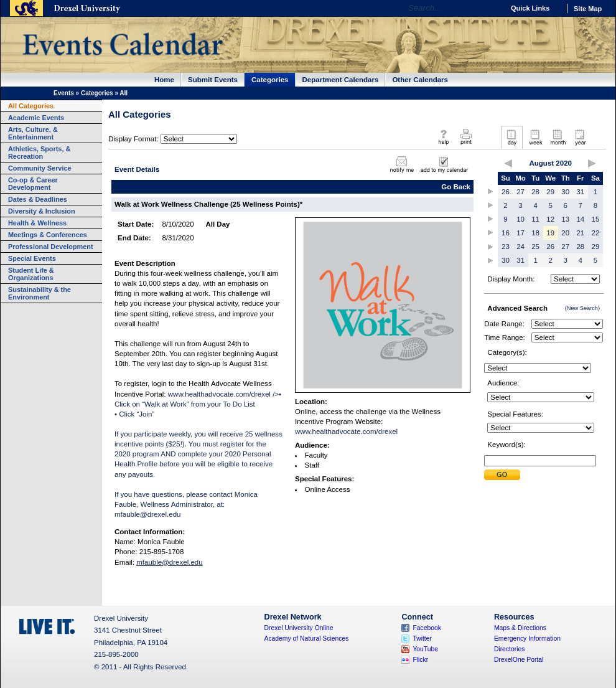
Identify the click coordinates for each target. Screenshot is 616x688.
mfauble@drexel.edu (147, 514)
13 (565, 219)
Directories (510, 649)
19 (550, 233)
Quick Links (530, 8)
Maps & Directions (520, 628)
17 (520, 233)
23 (506, 247)
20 (565, 233)
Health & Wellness (37, 223)
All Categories (31, 106)
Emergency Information (527, 639)
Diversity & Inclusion (42, 211)
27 (520, 192)
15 (596, 219)
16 (506, 233)
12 (550, 219)
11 (535, 219)
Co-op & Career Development (33, 184)
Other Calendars (420, 80)
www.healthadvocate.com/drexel (346, 431)
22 (596, 233)
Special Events (32, 258)
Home (164, 80)
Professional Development (51, 247)
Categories (270, 80)
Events (64, 93)
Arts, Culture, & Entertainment (33, 133)
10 (520, 219)
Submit (502, 475)
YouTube (425, 649)
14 (580, 219)
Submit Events (213, 80)
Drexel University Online (299, 628)
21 (580, 233)
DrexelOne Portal (519, 660)
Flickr (420, 660)
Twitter (422, 639)
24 (520, 247)
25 (535, 247)
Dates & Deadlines (38, 199)
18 (535, 233)
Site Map (588, 9)
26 (506, 192)
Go (491, 8)
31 (580, 192)
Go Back (456, 187)
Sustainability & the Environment (40, 293)
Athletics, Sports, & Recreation (39, 153)
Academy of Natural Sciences (307, 639)
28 (535, 192)
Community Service (40, 168)
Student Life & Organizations (31, 274)
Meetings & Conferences (48, 235)
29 (550, 192)
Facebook (427, 628)
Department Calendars (341, 80)
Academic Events (36, 118)
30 (565, 192)
